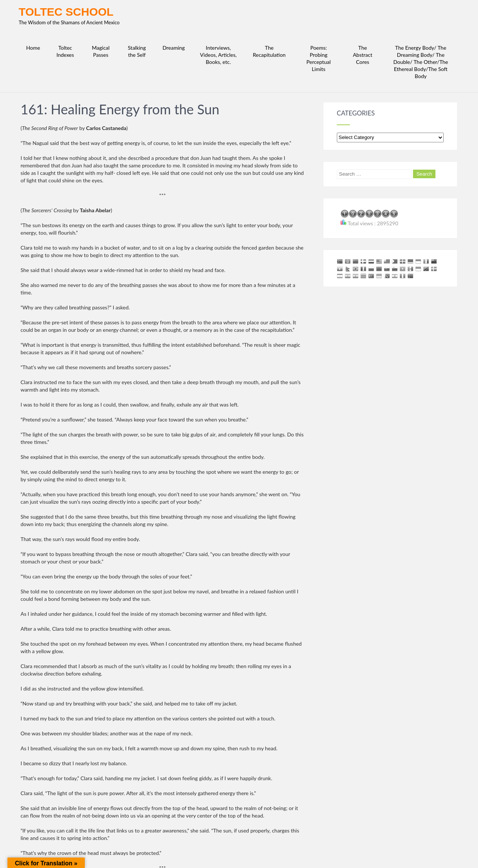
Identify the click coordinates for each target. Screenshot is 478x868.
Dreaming (174, 48)
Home (33, 48)
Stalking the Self (137, 51)
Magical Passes (101, 51)
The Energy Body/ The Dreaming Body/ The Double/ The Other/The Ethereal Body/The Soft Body (421, 62)
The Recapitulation (269, 51)
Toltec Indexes (65, 51)
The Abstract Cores (363, 55)
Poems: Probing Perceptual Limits (319, 58)
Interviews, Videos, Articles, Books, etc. (218, 55)
